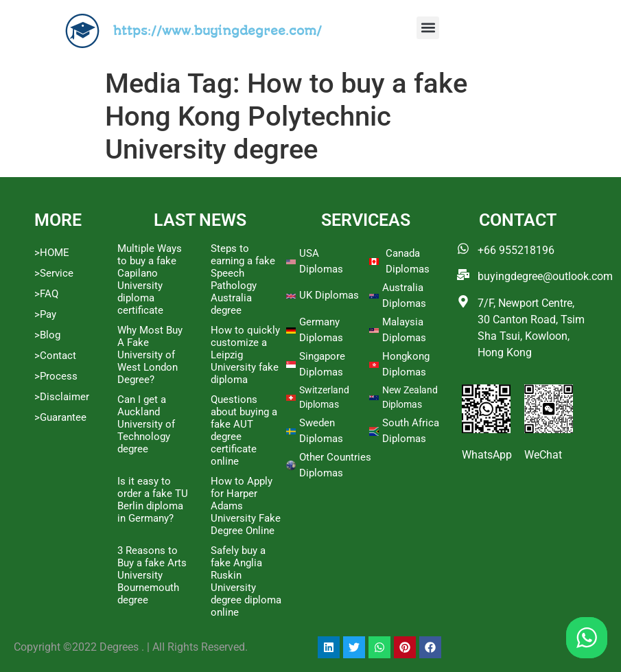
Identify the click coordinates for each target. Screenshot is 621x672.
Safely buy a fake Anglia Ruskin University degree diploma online (246, 581)
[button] (428, 28)
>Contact (55, 356)
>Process (56, 376)
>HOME (52, 253)
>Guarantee (60, 417)
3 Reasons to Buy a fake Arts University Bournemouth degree (152, 575)
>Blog (47, 335)
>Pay (45, 314)
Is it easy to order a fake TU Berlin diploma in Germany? (153, 500)
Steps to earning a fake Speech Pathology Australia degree (243, 279)
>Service (54, 273)
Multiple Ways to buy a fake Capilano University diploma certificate (150, 279)
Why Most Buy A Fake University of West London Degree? (150, 355)
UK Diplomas (329, 295)
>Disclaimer (62, 397)
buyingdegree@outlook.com (545, 276)
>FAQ (46, 294)
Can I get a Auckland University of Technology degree (146, 424)
